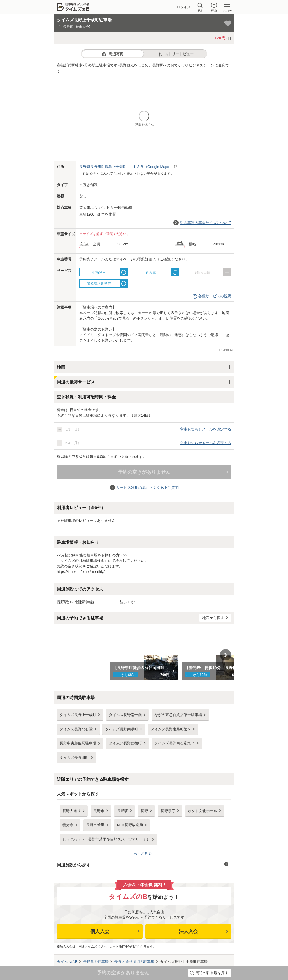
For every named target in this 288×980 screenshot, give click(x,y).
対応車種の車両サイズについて (206, 223)
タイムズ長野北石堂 (76, 729)
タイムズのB (67, 962)
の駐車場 (96, 962)
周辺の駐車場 (134, 962)
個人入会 (100, 931)
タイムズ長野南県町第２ (171, 729)
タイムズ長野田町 (74, 758)
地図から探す (213, 618)
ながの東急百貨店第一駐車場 (178, 715)
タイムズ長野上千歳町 (78, 715)
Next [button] (226, 655)
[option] (144, 655)
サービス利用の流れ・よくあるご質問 (148, 488)
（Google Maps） (126, 167)
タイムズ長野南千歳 (125, 715)
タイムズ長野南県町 (122, 729)
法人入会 (188, 931)
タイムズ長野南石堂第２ (175, 743)
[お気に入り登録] (228, 23)
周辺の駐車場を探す (212, 973)
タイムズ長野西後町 (125, 743)
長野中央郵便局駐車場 (78, 743)
